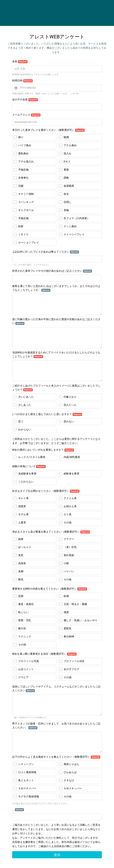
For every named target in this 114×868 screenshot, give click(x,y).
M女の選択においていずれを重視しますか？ (43, 450)
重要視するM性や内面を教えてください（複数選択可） (50, 589)
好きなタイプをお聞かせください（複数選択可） (46, 491)
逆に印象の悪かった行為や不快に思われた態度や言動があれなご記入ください (56, 321)
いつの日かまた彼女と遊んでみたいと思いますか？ (47, 414)
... (18, 810)
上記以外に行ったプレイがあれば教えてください (46, 252)
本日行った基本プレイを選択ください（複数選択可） (48, 130)
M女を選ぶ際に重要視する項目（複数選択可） (44, 654)
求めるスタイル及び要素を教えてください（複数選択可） (51, 532)
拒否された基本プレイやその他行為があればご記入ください (52, 271)
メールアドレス (26, 115)
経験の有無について (29, 466)
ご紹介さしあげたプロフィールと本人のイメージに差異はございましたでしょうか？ (56, 388)
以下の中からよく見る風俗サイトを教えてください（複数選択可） (56, 757)
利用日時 (22, 81)
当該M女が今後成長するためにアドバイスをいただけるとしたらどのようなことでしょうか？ (56, 354)
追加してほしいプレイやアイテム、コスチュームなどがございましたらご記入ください (56, 689)
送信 (57, 855)
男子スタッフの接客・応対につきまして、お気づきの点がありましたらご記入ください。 (56, 726)
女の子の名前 (25, 100)
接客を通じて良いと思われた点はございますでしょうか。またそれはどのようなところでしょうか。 (56, 288)
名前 (20, 62)
